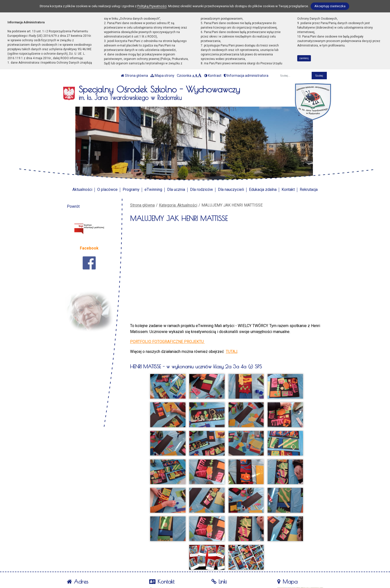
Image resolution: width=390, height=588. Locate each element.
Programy (131, 189)
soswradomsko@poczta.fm (177, 566)
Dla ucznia (176, 189)
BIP (218, 560)
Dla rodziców (201, 189)
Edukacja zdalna (263, 189)
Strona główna (134, 76)
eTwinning (153, 189)
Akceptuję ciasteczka (330, 6)
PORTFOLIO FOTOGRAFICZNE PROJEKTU (167, 342)
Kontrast (213, 76)
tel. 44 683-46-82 (168, 560)
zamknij (304, 58)
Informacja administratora (246, 76)
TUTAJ (232, 352)
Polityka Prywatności (233, 566)
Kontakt (288, 189)
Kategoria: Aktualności (178, 205)
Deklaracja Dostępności (235, 572)
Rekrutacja (309, 189)
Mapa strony (162, 76)
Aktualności (82, 189)
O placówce (107, 189)
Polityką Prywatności (152, 6)
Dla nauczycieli (231, 189)
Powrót (73, 206)
